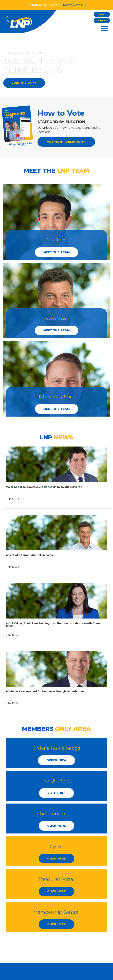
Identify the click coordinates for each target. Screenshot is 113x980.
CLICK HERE (57, 826)
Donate (102, 20)
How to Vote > (72, 5)
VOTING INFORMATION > (66, 142)
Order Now (56, 760)
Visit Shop (56, 793)
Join (102, 14)
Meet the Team (56, 252)
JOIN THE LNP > (24, 83)
